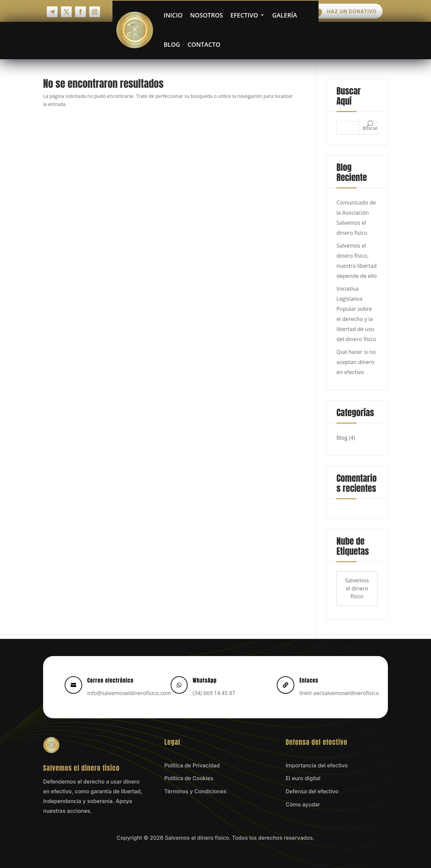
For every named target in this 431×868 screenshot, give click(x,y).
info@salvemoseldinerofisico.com (129, 693)
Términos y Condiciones (195, 791)
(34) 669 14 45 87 (214, 693)
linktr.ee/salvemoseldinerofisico (339, 693)
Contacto (203, 44)
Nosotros (205, 14)
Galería (284, 14)
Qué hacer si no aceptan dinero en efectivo (356, 361)
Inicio (172, 14)
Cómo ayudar (303, 804)
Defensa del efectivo (312, 791)
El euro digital (303, 778)
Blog (171, 44)
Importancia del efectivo (317, 765)
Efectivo (243, 14)
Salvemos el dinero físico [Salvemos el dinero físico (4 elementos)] (357, 588)
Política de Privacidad (192, 765)
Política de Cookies (189, 778)
